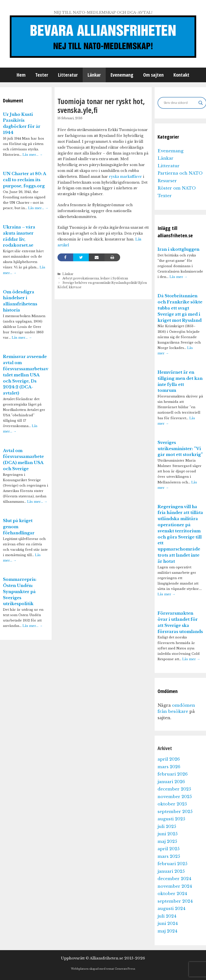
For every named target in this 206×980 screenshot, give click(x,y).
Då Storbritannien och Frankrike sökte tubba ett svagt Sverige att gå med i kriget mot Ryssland (180, 308)
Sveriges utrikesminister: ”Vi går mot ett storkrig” (180, 449)
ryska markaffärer (125, 177)
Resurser (167, 181)
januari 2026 (171, 782)
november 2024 (175, 886)
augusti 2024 (172, 909)
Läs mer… (33, 155)
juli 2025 (167, 827)
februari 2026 (173, 774)
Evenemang (122, 75)
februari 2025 (172, 864)
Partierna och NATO (180, 173)
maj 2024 (167, 931)
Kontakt (181, 75)
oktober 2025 (172, 804)
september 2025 (175, 812)
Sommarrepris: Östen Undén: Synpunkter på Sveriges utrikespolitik (20, 592)
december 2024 (174, 879)
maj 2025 (167, 842)
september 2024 (175, 901)
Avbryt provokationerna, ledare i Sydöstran (95, 278)
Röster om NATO (177, 188)
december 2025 (174, 789)
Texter (42, 75)
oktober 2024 (172, 894)
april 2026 (169, 759)
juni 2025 (168, 834)
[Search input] (180, 103)
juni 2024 (168, 924)
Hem (21, 75)
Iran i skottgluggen (178, 249)
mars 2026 (169, 767)
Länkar (94, 75)
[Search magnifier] (201, 103)
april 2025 (169, 849)
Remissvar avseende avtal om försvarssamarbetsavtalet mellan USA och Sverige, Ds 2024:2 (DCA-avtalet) (26, 375)
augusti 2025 (171, 819)
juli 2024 (167, 916)
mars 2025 (169, 856)
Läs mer (178, 277)
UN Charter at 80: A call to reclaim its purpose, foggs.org (24, 180)
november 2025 (175, 797)
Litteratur (68, 75)
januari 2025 (171, 871)
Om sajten (153, 75)
